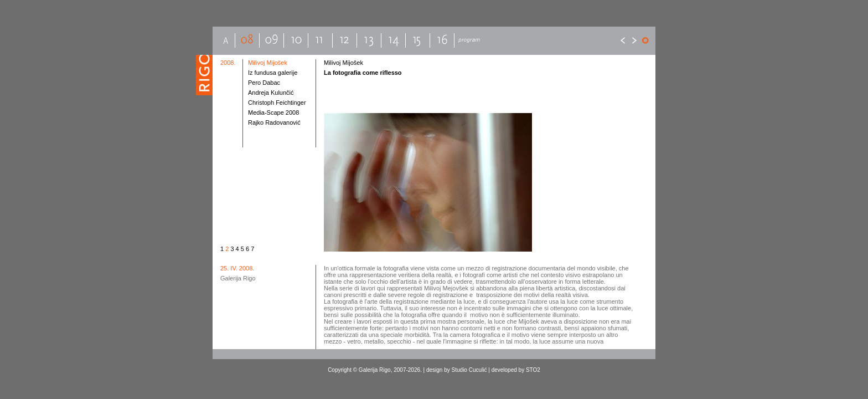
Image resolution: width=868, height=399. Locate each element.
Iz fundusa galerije (273, 73)
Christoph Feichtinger (277, 103)
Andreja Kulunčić (271, 93)
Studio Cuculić (469, 370)
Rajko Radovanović (274, 122)
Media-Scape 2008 (273, 112)
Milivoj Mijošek (268, 63)
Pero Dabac (264, 83)
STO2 (533, 370)
